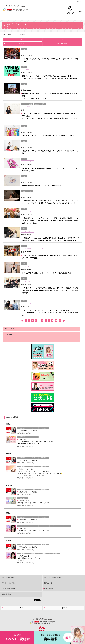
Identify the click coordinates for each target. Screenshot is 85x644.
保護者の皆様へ (50, 589)
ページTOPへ (64, 608)
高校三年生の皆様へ (9, 577)
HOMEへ (22, 608)
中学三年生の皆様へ (9, 589)
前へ (22, 321)
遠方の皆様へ (49, 583)
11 (60, 320)
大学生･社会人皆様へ (9, 583)
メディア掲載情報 (62, 43)
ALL (22, 39)
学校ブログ (22, 43)
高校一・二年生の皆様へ (53, 577)
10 (56, 320)
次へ (64, 321)
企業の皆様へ (6, 594)
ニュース (62, 39)
